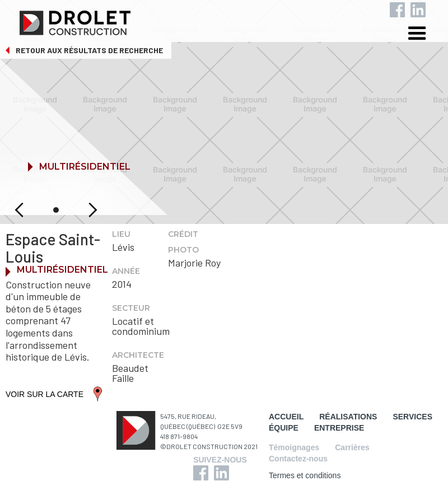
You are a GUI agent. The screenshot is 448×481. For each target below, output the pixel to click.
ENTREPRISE (339, 428)
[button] (426, 35)
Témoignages (294, 447)
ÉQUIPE (284, 428)
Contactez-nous (298, 459)
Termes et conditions (305, 475)
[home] (233, 20)
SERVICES (412, 417)
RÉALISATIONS (348, 417)
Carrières (352, 447)
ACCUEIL (286, 417)
